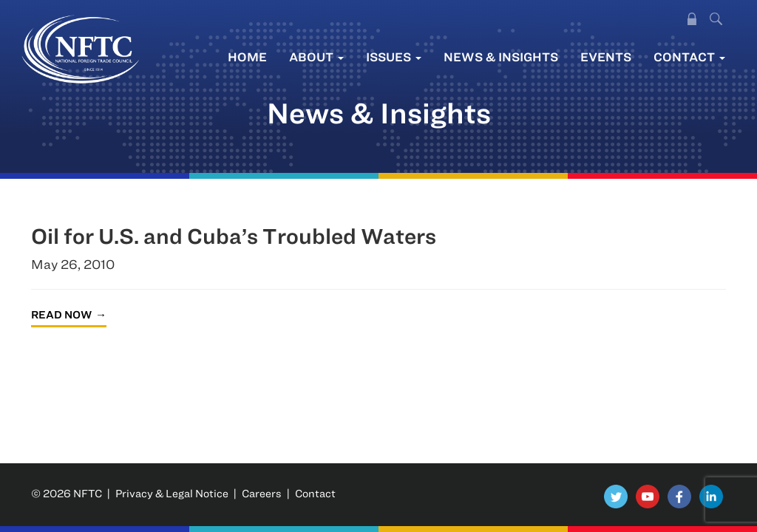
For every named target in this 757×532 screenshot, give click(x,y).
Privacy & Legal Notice (172, 493)
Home (247, 57)
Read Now (61, 314)
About (316, 57)
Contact (689, 57)
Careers (262, 493)
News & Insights (501, 57)
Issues (394, 57)
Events (606, 57)
